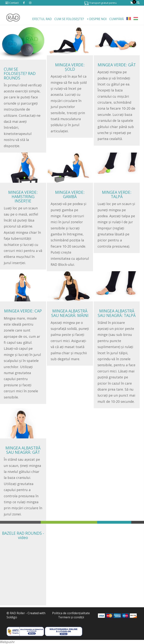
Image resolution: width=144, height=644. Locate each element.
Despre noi (97, 19)
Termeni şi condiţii (71, 617)
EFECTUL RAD (42, 19)
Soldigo (12, 617)
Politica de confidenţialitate (71, 613)
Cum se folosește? (69, 19)
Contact (12, 3)
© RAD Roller (16, 613)
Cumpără (117, 19)
